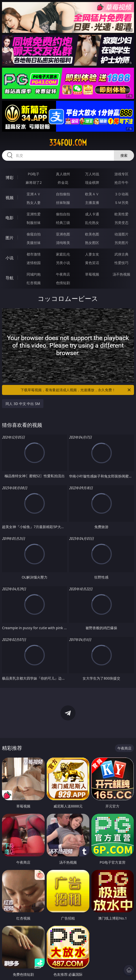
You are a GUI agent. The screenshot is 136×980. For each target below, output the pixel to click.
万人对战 (92, 174)
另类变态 (121, 223)
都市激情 (34, 254)
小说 (10, 258)
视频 (10, 198)
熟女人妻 (34, 202)
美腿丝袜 (34, 243)
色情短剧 (63, 283)
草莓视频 (92, 274)
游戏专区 (121, 174)
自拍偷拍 (63, 194)
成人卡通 (92, 214)
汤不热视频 (121, 274)
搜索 (124, 155)
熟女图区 (92, 243)
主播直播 (92, 202)
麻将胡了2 (34, 182)
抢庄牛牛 (121, 182)
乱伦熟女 (92, 223)
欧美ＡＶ (92, 194)
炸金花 (63, 182)
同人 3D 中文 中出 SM (23, 404)
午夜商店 (63, 274)
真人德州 (63, 174)
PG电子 (34, 174)
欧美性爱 (121, 214)
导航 (10, 278)
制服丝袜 (34, 223)
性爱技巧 (121, 263)
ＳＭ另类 (121, 202)
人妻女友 (92, 254)
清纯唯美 (63, 243)
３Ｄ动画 (121, 194)
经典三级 (63, 223)
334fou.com (68, 143)
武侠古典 (121, 254)
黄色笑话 (92, 263)
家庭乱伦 (63, 254)
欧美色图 (92, 234)
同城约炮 (34, 274)
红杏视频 (34, 283)
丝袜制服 (63, 202)
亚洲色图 (63, 234)
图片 (10, 238)
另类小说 (63, 263)
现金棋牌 (92, 182)
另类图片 (121, 243)
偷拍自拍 (63, 214)
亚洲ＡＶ (34, 194)
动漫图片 (121, 234)
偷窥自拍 (34, 234)
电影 (10, 218)
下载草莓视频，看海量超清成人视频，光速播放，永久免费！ (76, 390)
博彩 (10, 178)
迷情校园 (34, 263)
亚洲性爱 (34, 214)
